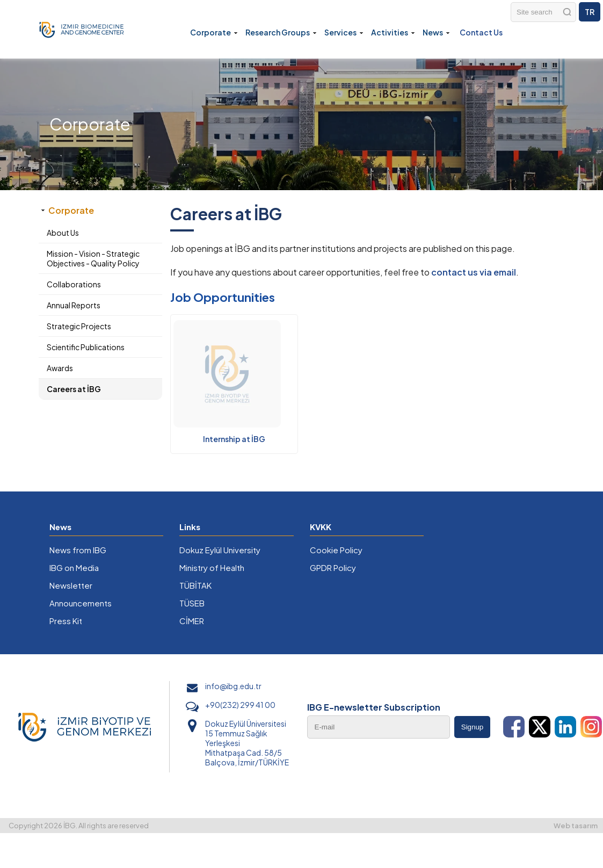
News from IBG (78, 550)
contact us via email (474, 272)
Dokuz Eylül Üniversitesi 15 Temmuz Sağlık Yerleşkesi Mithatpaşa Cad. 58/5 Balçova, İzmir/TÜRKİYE (247, 743)
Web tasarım (576, 826)
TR (590, 12)
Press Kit (66, 621)
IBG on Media (74, 567)
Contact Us (481, 32)
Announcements (81, 603)
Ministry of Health (212, 567)
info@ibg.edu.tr (233, 686)
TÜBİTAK (195, 585)
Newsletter (71, 585)
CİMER (192, 621)
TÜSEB (192, 603)
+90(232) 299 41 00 (240, 705)
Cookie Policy (336, 550)
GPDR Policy (333, 567)
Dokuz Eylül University (220, 550)
